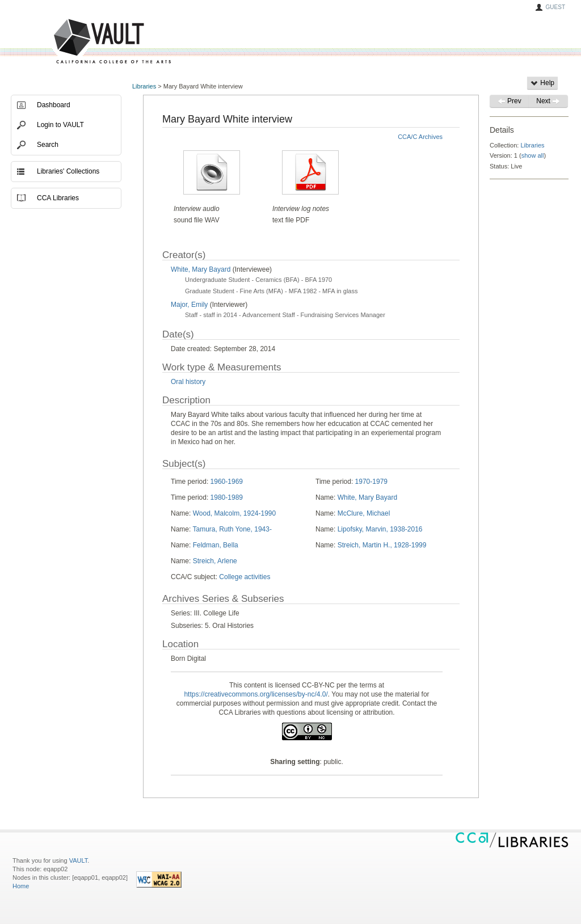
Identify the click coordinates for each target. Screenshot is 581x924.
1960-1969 (227, 482)
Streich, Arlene (215, 561)
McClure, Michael (364, 513)
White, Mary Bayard (202, 269)
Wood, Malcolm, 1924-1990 (235, 513)
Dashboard (54, 105)
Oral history (188, 382)
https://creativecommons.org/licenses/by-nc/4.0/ (256, 694)
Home (21, 886)
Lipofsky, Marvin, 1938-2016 (380, 529)
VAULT (69, 42)
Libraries (144, 86)
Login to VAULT (60, 125)
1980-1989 (227, 497)
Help (542, 83)
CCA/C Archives (420, 137)
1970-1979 (371, 482)
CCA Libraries (58, 198)
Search (48, 145)
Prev (510, 101)
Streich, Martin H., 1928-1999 (382, 545)
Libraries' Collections (68, 171)
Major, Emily (189, 305)
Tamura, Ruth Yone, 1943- (232, 529)
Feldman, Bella (216, 545)
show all (533, 155)
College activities (245, 577)
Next (548, 101)
